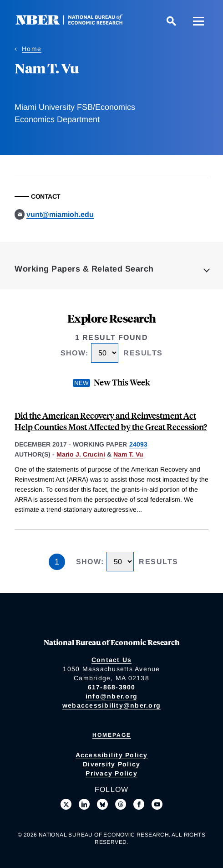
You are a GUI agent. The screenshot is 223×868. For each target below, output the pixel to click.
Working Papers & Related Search (84, 269)
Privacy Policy (111, 773)
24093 (138, 444)
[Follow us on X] (66, 804)
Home (32, 49)
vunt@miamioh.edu (60, 214)
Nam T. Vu (128, 454)
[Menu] (198, 21)
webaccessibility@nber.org (111, 705)
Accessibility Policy (112, 755)
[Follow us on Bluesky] (102, 804)
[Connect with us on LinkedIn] (84, 804)
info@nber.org (111, 696)
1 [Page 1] (57, 562)
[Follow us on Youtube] (157, 804)
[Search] (171, 21)
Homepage (112, 735)
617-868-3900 (112, 687)
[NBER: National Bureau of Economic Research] (76, 23)
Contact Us (112, 660)
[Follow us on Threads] (121, 804)
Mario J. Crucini (81, 454)
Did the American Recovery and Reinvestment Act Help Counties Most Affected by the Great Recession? (111, 421)
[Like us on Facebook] (139, 804)
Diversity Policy (111, 764)
